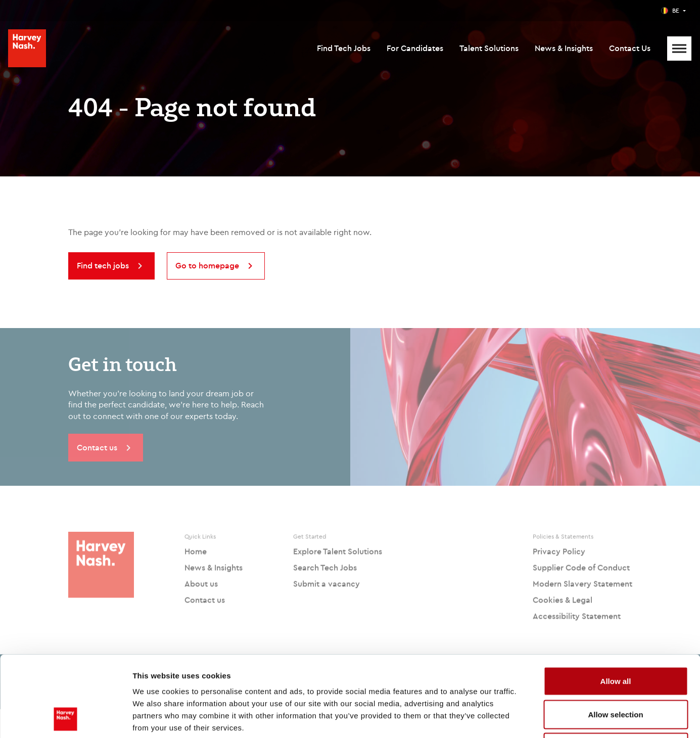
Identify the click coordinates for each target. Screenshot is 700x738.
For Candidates (415, 48)
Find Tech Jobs (344, 48)
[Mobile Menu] (679, 49)
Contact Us (630, 48)
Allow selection (615, 639)
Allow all (616, 605)
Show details (530, 718)
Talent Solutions (489, 48)
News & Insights (564, 48)
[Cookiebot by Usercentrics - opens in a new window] (65, 718)
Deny (616, 672)
